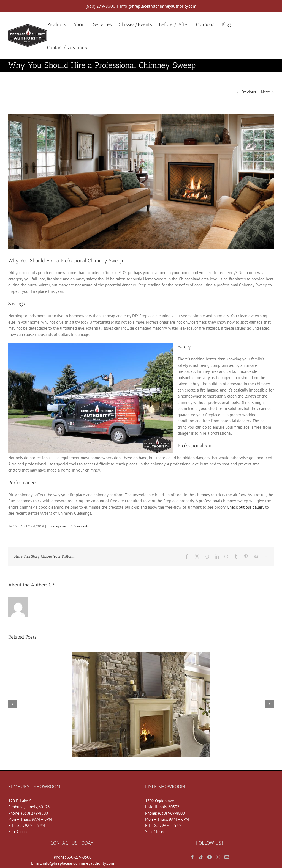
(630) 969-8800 (171, 813)
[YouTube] (210, 857)
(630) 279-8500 (101, 6)
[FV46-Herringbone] (141, 181)
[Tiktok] (201, 857)
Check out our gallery (246, 507)
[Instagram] (218, 857)
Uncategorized (57, 526)
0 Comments (80, 526)
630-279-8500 (79, 857)
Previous (249, 92)
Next (265, 92)
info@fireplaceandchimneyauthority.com (158, 6)
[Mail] (227, 857)
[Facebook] (192, 857)
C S (15, 526)
